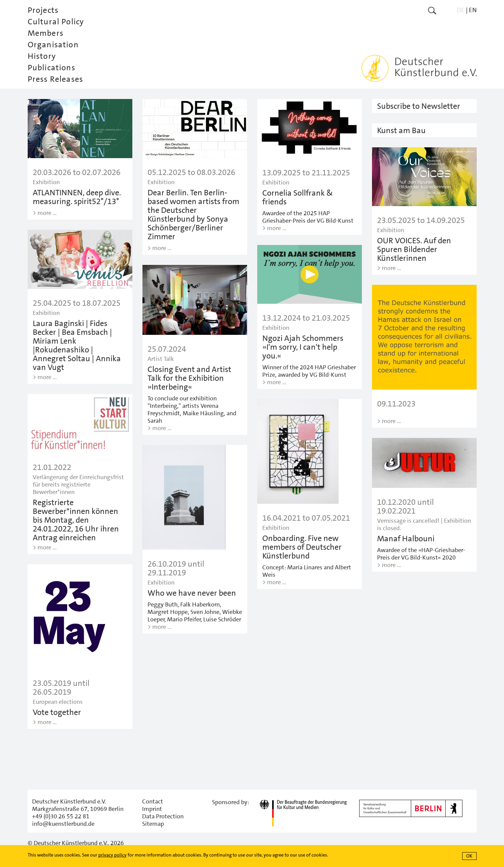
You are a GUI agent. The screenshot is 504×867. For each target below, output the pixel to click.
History (42, 56)
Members (46, 33)
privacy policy (112, 855)
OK (469, 856)
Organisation (53, 45)
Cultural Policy (56, 22)
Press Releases (56, 79)
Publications (51, 68)
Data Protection (163, 816)
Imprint (152, 809)
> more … (45, 213)
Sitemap (153, 824)
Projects (43, 10)
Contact (153, 801)
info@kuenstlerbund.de (63, 824)
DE (461, 10)
